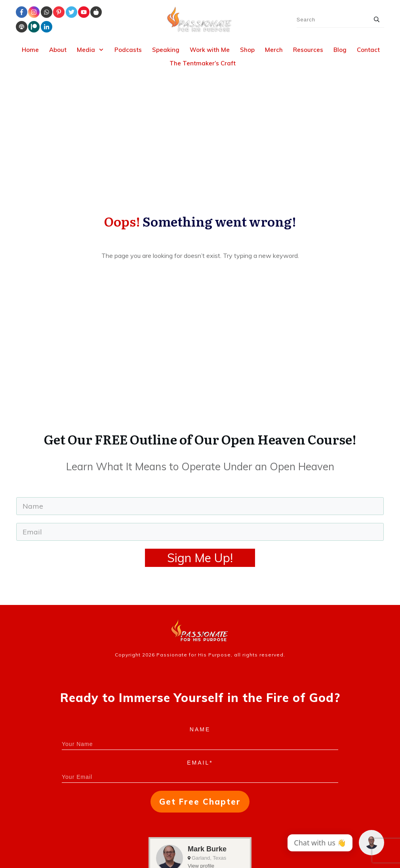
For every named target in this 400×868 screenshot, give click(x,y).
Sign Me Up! (200, 457)
